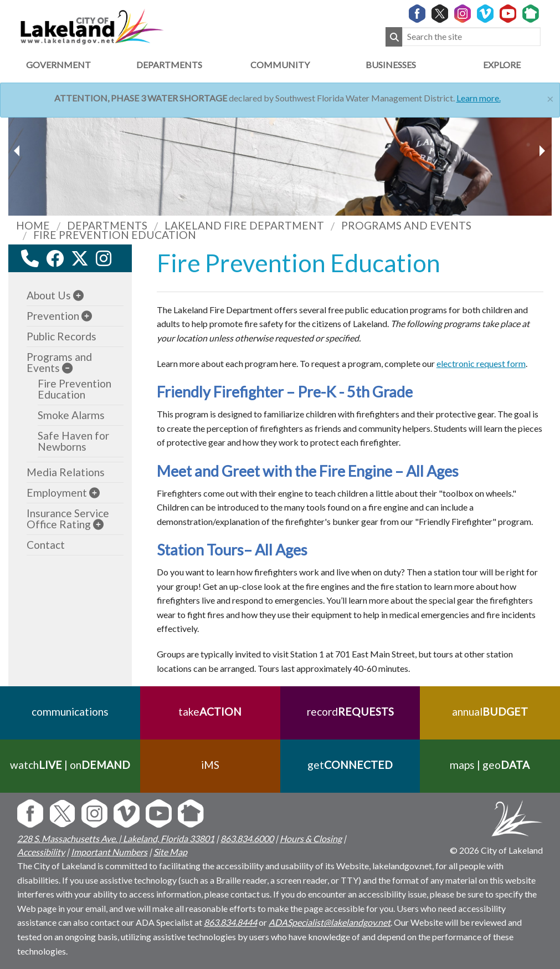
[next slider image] (18, 151)
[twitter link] (80, 258)
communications (70, 712)
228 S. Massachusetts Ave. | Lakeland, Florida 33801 (116, 838)
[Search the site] (471, 37)
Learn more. (479, 98)
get (350, 765)
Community (280, 65)
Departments (169, 65)
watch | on (70, 765)
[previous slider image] (542, 151)
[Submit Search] (394, 37)
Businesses (391, 65)
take (210, 712)
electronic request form (481, 363)
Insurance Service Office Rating (68, 519)
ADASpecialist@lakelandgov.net (330, 922)
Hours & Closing (311, 838)
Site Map (170, 852)
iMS (210, 765)
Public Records (61, 336)
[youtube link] (119, 261)
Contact (46, 545)
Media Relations (66, 472)
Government (58, 65)
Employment (57, 493)
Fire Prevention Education (75, 389)
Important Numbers (109, 852)
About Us (49, 295)
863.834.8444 (230, 922)
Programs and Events (59, 362)
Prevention (53, 316)
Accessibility (41, 852)
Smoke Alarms (71, 415)
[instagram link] (104, 258)
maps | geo (490, 765)
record (350, 712)
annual (490, 712)
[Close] (550, 97)
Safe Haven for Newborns (73, 441)
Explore (502, 65)
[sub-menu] (78, 295)
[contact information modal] (30, 258)
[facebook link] (55, 258)
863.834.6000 (247, 838)
